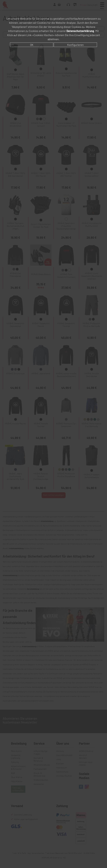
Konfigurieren (75, 45)
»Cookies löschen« (43, 35)
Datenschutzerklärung (80, 31)
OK (32, 45)
